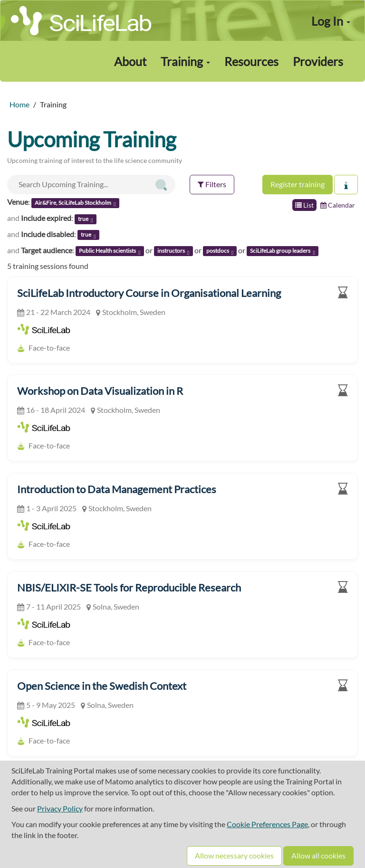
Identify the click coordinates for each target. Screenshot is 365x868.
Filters (212, 184)
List (304, 205)
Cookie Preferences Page (267, 824)
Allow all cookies (318, 855)
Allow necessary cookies (234, 855)
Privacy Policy (60, 808)
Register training (298, 184)
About (130, 61)
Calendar (338, 205)
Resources (251, 61)
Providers (318, 61)
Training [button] (185, 61)
